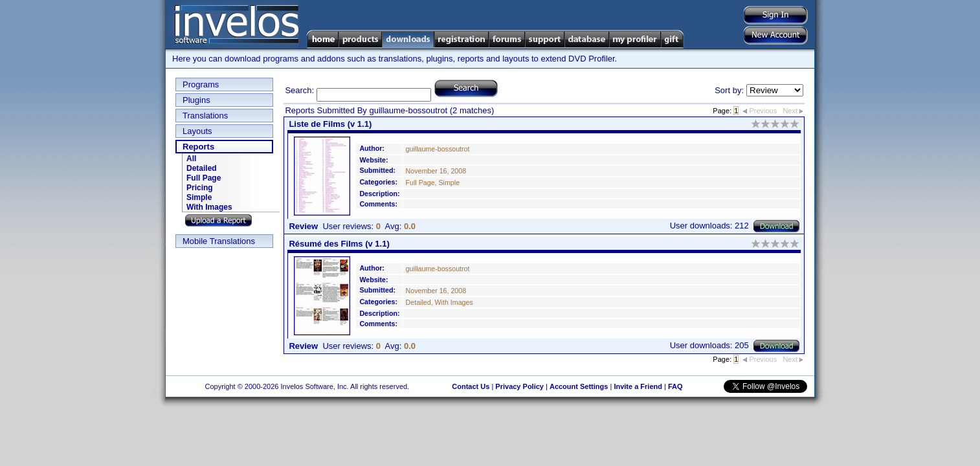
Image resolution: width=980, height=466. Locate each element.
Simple (199, 197)
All (191, 159)
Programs (201, 84)
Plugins (196, 100)
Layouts (197, 131)
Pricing (200, 188)
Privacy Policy (519, 386)
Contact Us (471, 386)
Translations (205, 116)
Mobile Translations (219, 241)
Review (303, 226)
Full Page (204, 178)
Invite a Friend (638, 386)
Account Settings (579, 386)
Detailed (202, 168)
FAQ (675, 386)
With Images (209, 207)
